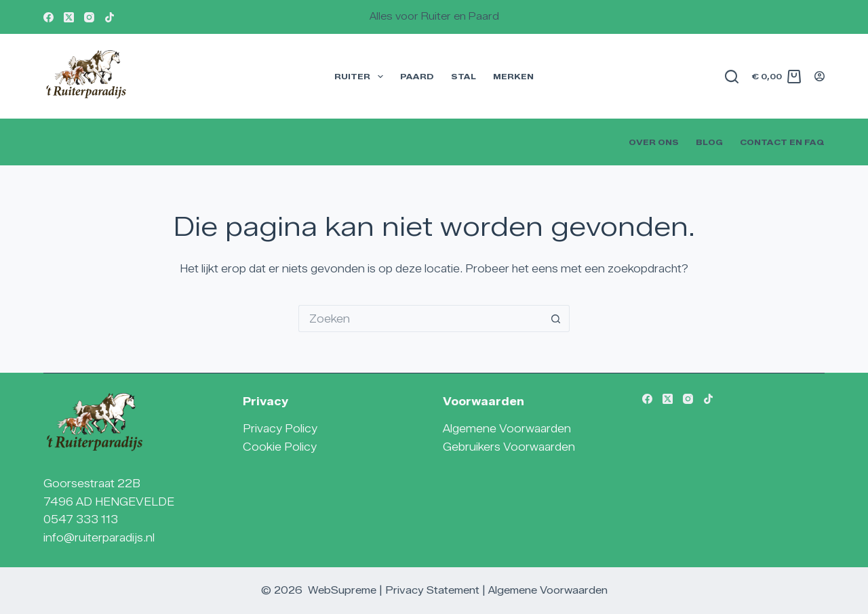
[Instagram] (89, 17)
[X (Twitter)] (69, 17)
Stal (463, 76)
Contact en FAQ (782, 142)
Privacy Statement (432, 590)
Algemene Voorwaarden (507, 429)
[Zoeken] (732, 77)
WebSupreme (342, 590)
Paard (417, 76)
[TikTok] (110, 17)
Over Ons (654, 142)
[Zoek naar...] (420, 319)
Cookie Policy (280, 447)
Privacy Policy (280, 429)
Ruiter (361, 77)
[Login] (820, 76)
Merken (513, 76)
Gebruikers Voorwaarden (509, 447)
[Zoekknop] (556, 319)
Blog (709, 142)
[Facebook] (48, 17)
